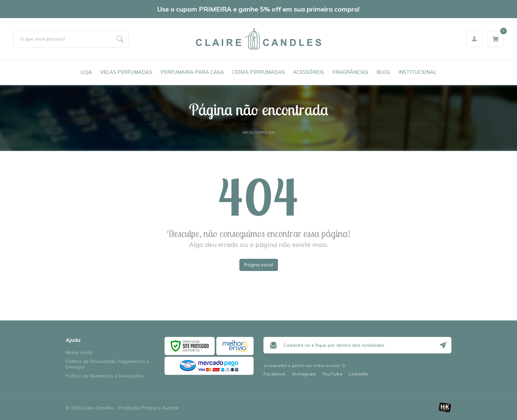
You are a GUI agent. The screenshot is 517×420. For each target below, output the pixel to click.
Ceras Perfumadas (258, 72)
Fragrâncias (350, 72)
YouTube (332, 374)
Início (248, 133)
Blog (383, 72)
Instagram (304, 374)
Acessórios (309, 72)
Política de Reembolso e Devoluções (105, 376)
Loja (86, 72)
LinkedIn (359, 374)
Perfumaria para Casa (192, 72)
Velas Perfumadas (126, 72)
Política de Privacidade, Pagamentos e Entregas (107, 364)
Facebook (274, 374)
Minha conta (79, 353)
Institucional (417, 72)
